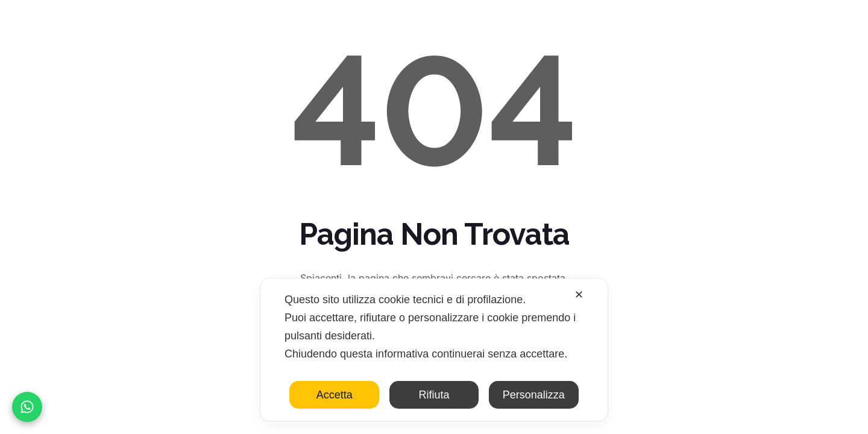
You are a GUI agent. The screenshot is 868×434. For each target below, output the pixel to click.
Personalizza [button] (534, 395)
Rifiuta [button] (434, 395)
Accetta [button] (335, 395)
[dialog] (434, 350)
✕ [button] (579, 295)
